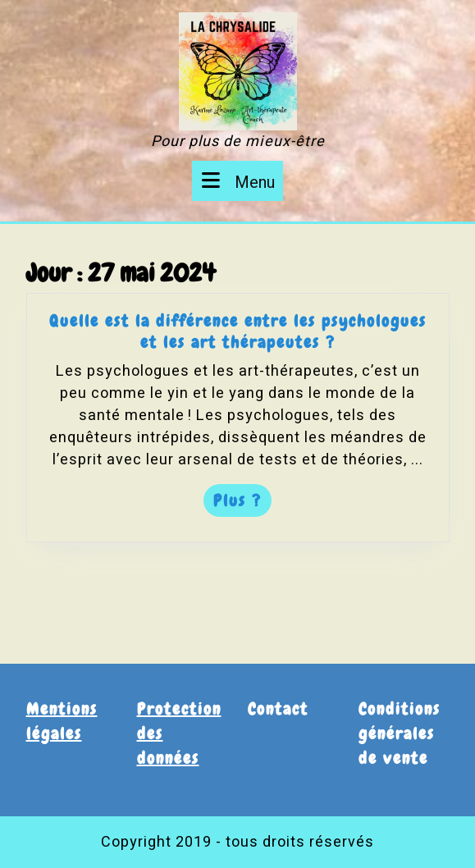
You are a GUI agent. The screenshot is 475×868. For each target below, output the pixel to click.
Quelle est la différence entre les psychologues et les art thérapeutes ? (237, 334)
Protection (179, 709)
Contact (278, 709)
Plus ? (242, 502)
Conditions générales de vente (400, 733)
